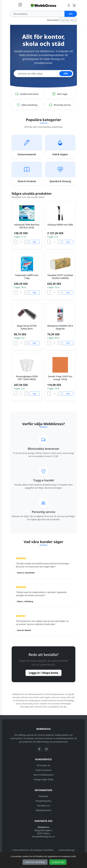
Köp (34, 242)
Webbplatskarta (44, 810)
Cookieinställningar (67, 850)
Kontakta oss (44, 806)
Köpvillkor (44, 796)
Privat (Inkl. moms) (68, 20)
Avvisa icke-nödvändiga (35, 862)
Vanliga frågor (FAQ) (44, 779)
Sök (71, 14)
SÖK (66, 74)
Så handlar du (44, 765)
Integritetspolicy (44, 801)
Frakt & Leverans (44, 770)
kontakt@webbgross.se (44, 837)
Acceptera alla (58, 862)
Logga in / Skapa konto (44, 673)
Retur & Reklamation (43, 775)
